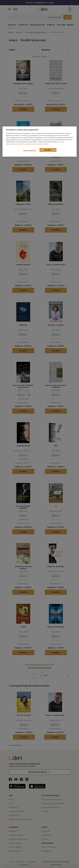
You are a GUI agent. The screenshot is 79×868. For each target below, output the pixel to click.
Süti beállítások (30, 150)
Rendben (48, 150)
